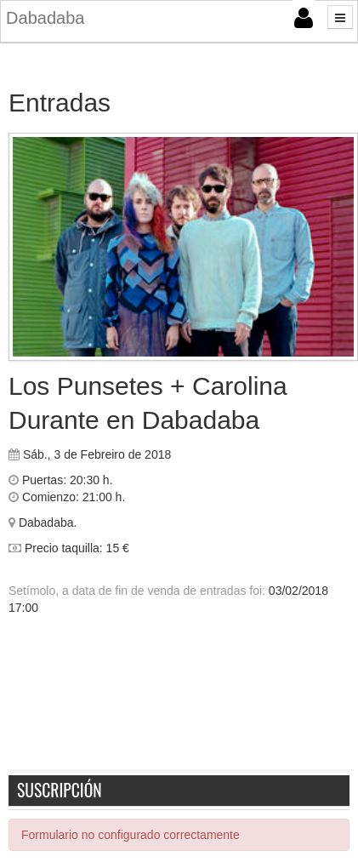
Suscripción (60, 790)
